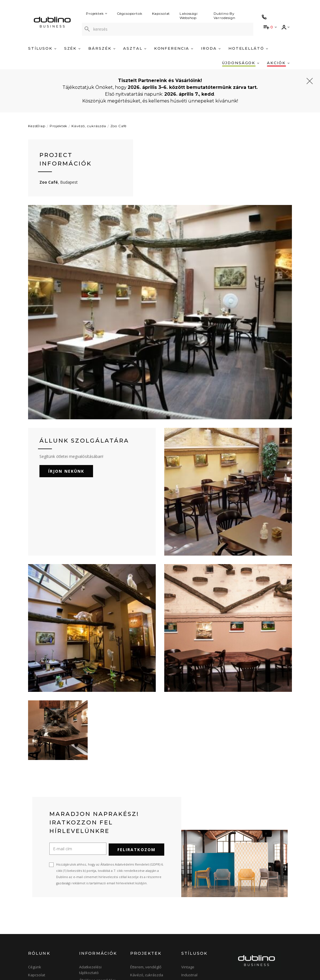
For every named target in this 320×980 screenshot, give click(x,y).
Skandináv (190, 931)
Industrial (189, 892)
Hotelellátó (248, 48)
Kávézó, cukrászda (89, 126)
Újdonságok (241, 63)
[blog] (273, 961)
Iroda (211, 48)
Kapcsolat (161, 13)
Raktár (34, 907)
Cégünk (35, 884)
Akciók (278, 63)
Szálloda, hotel (143, 907)
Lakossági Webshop (189, 16)
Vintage (188, 884)
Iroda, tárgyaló (143, 915)
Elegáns (188, 939)
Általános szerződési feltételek (97, 900)
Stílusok (42, 48)
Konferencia (174, 48)
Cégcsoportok (130, 13)
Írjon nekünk (66, 389)
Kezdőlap (37, 126)
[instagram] (256, 961)
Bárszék (102, 48)
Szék (72, 48)
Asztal (135, 48)
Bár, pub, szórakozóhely (151, 899)
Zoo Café (119, 126)
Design (187, 907)
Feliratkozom (136, 766)
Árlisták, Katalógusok (97, 937)
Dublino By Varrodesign (225, 16)
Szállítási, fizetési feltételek (94, 927)
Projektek (97, 13)
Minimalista (191, 923)
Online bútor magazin (47, 915)
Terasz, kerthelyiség (148, 931)
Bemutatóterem (42, 899)
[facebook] (238, 961)
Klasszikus (190, 899)
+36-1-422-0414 (251, 918)
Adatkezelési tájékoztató (90, 887)
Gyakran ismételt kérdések (94, 913)
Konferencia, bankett (148, 923)
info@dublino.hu (256, 924)
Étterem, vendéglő (146, 884)
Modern (188, 915)
